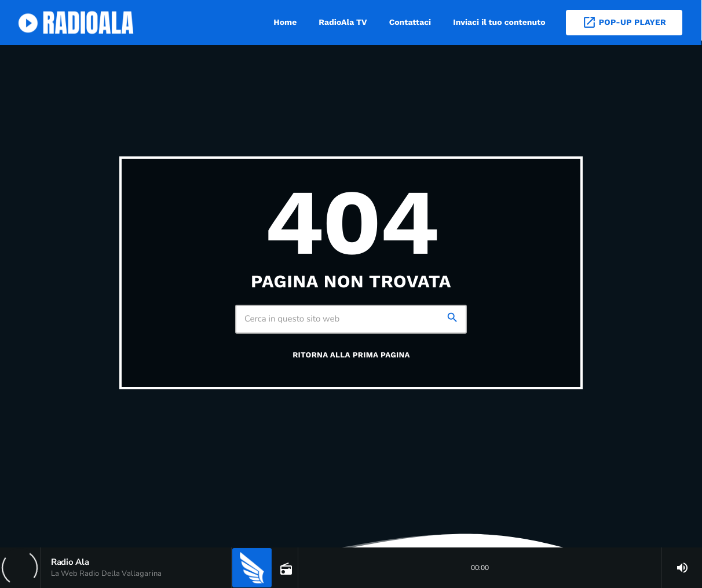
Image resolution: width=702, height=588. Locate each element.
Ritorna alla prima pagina (351, 355)
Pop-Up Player (624, 22)
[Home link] (78, 23)
